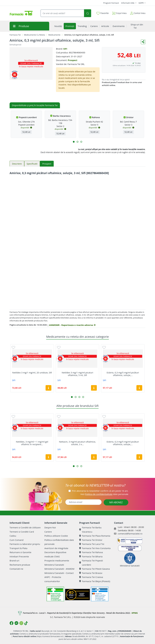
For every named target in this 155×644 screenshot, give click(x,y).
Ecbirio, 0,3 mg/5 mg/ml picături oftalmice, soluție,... (123, 374)
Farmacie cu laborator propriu (25, 544)
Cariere (48, 532)
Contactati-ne (16, 569)
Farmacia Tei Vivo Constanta (95, 548)
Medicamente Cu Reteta (34, 35)
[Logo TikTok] (26, 623)
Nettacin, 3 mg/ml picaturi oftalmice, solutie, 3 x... (77, 443)
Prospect (73, 60)
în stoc (138, 63)
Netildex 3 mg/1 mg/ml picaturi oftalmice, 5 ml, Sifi (77, 374)
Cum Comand (17, 540)
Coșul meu (119, 13)
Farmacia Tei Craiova (91, 577)
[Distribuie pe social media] (143, 42)
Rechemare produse (20, 565)
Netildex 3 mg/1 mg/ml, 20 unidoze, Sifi (32, 373)
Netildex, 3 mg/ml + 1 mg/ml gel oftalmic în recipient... (32, 443)
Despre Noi (50, 527)
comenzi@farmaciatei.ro (130, 534)
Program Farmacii (111, 3)
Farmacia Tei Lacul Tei (92, 544)
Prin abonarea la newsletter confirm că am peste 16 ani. (100, 491)
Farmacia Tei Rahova (91, 552)
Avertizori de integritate (56, 548)
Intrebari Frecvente (19, 556)
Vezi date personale (104, 494)
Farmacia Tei (15, 35)
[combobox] (62, 13)
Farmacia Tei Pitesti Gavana (94, 569)
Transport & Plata (18, 548)
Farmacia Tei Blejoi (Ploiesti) (95, 581)
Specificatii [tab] (32, 164)
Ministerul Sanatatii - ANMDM (59, 569)
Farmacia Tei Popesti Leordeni (91, 563)
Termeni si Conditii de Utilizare (25, 527)
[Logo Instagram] (21, 623)
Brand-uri (14, 561)
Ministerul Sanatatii (54, 565)
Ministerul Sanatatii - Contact (59, 573)
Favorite (102, 13)
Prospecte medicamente (57, 561)
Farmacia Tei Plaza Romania (95, 536)
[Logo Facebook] (11, 623)
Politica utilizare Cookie (56, 536)
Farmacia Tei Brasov (91, 573)
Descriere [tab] (17, 164)
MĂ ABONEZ (116, 502)
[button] (74, 142)
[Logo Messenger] (16, 623)
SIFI (65, 49)
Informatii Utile (128, 3)
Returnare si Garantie (20, 552)
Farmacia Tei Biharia (91, 556)
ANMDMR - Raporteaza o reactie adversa (72, 325)
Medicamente (54, 35)
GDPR (141, 3)
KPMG (135, 613)
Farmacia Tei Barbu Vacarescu (90, 530)
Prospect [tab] (47, 164)
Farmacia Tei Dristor (91, 540)
